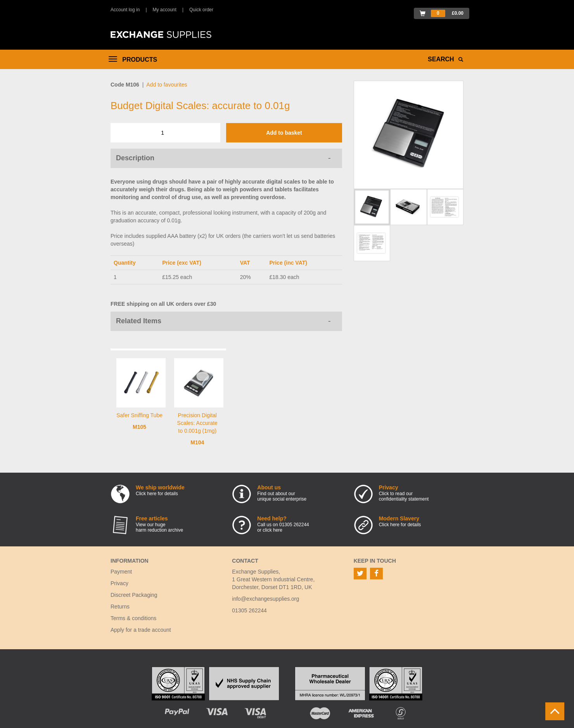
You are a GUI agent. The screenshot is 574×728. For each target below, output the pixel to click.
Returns (120, 607)
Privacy (119, 583)
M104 (197, 442)
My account (165, 10)
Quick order (201, 10)
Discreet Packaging (134, 595)
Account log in (125, 10)
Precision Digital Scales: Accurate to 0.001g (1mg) (197, 423)
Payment (121, 572)
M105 (139, 427)
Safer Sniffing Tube (139, 415)
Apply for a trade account (141, 630)
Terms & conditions (133, 618)
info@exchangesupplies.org (265, 599)
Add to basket (284, 133)
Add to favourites (167, 85)
